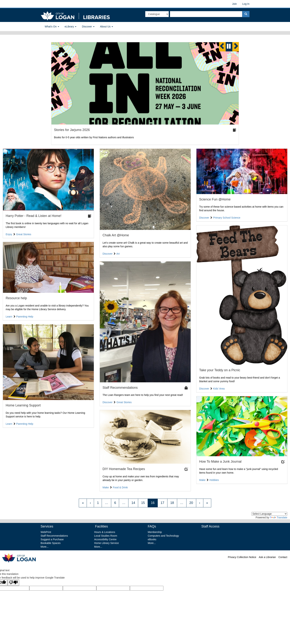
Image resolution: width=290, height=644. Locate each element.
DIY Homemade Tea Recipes (123, 467)
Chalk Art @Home (115, 235)
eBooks (152, 539)
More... (45, 547)
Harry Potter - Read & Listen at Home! (34, 216)
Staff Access (210, 526)
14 (133, 503)
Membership (155, 532)
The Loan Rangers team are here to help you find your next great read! (142, 394)
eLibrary (71, 27)
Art (118, 254)
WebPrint (46, 532)
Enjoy (9, 234)
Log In (246, 4)
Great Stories (24, 234)
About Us (107, 27)
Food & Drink (120, 485)
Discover (88, 27)
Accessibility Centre (105, 539)
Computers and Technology (163, 536)
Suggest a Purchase (52, 539)
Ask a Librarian (267, 557)
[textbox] (206, 14)
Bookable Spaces (51, 543)
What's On (52, 27)
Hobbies (214, 478)
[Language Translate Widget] (269, 514)
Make (202, 478)
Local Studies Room (106, 536)
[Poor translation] (13, 583)
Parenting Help (25, 316)
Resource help (16, 297)
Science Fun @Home (215, 199)
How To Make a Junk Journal (220, 460)
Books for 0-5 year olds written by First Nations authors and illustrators (94, 137)
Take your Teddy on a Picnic (219, 370)
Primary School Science (227, 218)
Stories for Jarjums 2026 (72, 130)
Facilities (101, 526)
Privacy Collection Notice (242, 557)
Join (234, 4)
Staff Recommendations (120, 387)
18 (172, 503)
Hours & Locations (105, 532)
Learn (9, 316)
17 (162, 503)
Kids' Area (219, 388)
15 (143, 503)
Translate (279, 517)
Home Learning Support (23, 404)
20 (191, 503)
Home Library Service (107, 543)
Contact (283, 557)
